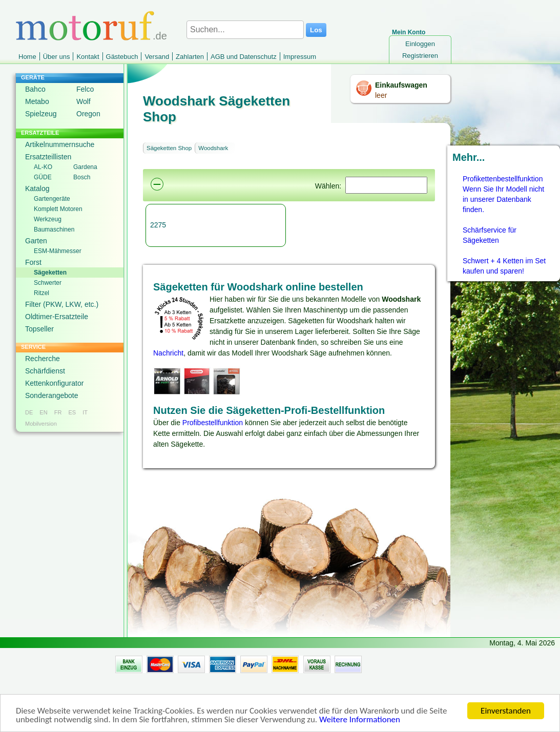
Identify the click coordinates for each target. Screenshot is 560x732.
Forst (33, 262)
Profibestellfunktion (213, 423)
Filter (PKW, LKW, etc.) (62, 304)
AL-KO (43, 167)
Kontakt (88, 57)
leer (381, 95)
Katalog (37, 189)
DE (29, 412)
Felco (85, 89)
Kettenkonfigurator (54, 383)
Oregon (88, 114)
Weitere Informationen (360, 720)
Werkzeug (48, 219)
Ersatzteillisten (48, 157)
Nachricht (168, 353)
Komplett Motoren (58, 209)
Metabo (37, 101)
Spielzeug (41, 114)
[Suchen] (386, 185)
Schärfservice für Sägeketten (490, 235)
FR (58, 412)
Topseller (39, 329)
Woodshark (213, 148)
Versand (157, 57)
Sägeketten (50, 273)
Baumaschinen (54, 229)
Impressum (300, 57)
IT (85, 412)
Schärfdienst (45, 371)
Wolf (84, 101)
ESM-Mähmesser (58, 251)
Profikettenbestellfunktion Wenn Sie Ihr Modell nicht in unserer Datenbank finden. (503, 194)
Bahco (35, 89)
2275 (158, 225)
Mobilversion (41, 424)
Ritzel (42, 293)
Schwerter (48, 283)
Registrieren (420, 56)
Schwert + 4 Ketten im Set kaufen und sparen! (504, 266)
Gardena (85, 167)
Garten (36, 241)
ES (72, 412)
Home (27, 57)
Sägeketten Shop (169, 148)
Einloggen (420, 44)
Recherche (43, 359)
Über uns (57, 57)
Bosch (82, 177)
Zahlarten (190, 57)
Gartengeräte (52, 199)
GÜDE (43, 177)
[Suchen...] (245, 30)
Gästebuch (122, 57)
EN (43, 412)
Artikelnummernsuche (60, 144)
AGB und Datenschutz (244, 57)
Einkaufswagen (401, 85)
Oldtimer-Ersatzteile (57, 317)
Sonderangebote (52, 395)
